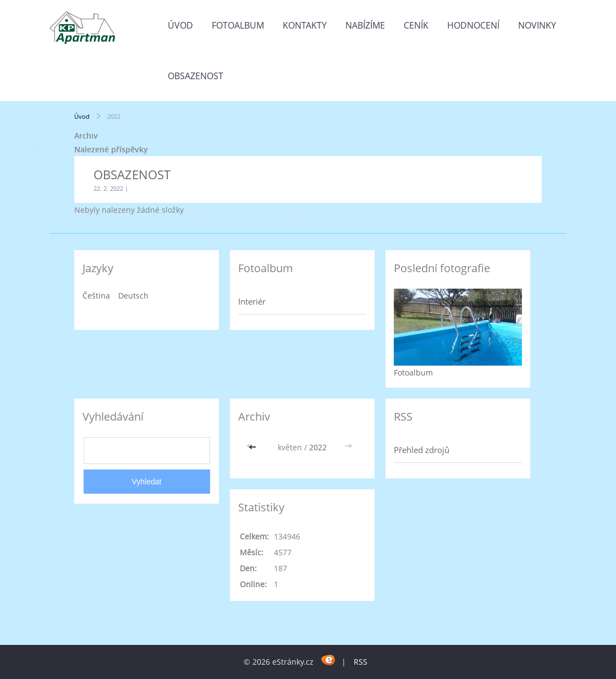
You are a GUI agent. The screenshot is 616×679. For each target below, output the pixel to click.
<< (254, 447)
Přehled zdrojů (422, 450)
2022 (318, 447)
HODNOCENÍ (473, 25)
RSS (361, 662)
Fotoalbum (238, 25)
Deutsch (133, 296)
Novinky (537, 25)
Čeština (96, 296)
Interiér (252, 301)
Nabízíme (365, 25)
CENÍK (416, 25)
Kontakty (305, 25)
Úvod (180, 25)
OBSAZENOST (196, 76)
